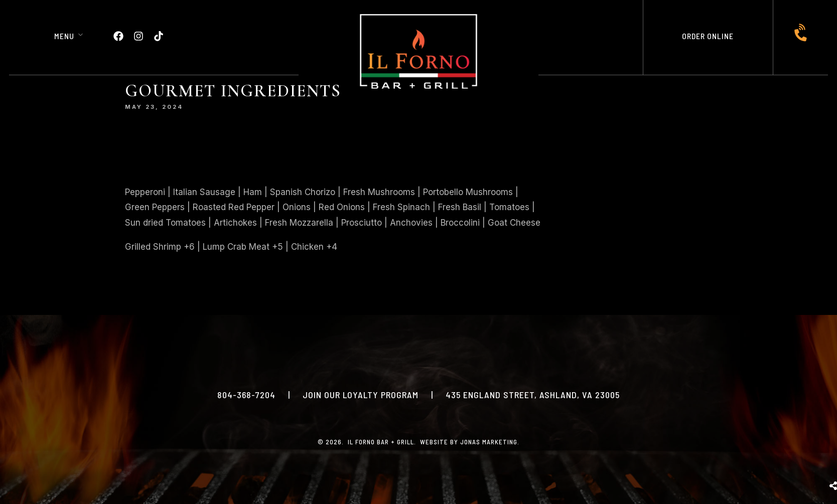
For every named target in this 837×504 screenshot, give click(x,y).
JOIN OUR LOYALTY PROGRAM (361, 395)
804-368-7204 (246, 395)
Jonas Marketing (489, 442)
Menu (64, 36)
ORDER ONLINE (708, 36)
